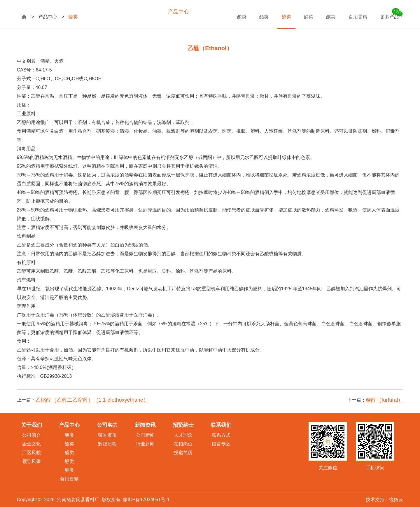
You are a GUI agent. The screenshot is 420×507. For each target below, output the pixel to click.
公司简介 (32, 435)
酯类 (69, 444)
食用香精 (69, 479)
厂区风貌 (32, 453)
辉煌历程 (107, 444)
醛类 (69, 453)
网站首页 (123, 12)
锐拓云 (396, 500)
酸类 (69, 435)
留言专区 (221, 444)
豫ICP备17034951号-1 (146, 500)
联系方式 (221, 435)
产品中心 (178, 12)
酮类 (69, 470)
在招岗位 (183, 444)
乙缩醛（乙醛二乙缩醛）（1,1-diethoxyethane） (92, 400)
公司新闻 (145, 435)
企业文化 (32, 444)
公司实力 (206, 12)
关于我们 (150, 12)
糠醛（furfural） (384, 400)
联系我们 (290, 12)
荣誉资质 (107, 435)
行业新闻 (145, 444)
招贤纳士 (262, 12)
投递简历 (183, 453)
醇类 (69, 461)
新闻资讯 (235, 12)
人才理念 (183, 435)
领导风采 (32, 461)
